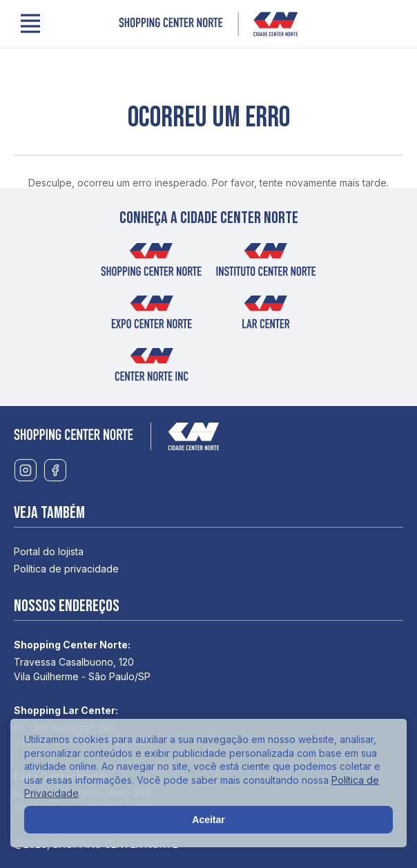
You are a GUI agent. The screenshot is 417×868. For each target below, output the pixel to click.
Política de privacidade (66, 569)
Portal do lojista (49, 551)
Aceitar (208, 820)
